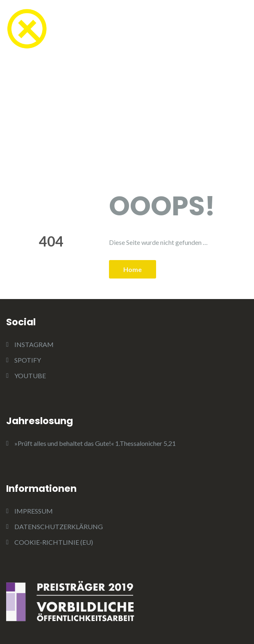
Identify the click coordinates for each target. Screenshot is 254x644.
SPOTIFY (28, 360)
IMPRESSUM (34, 511)
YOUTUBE (30, 376)
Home (133, 269)
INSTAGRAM (34, 344)
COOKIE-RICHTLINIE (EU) (54, 542)
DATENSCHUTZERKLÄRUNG (59, 526)
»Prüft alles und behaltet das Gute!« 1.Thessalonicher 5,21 (95, 443)
